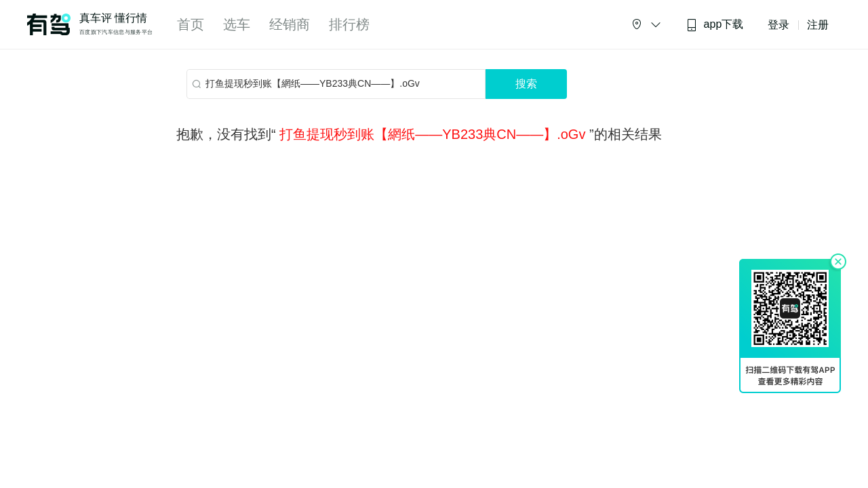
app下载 (715, 25)
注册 (818, 25)
